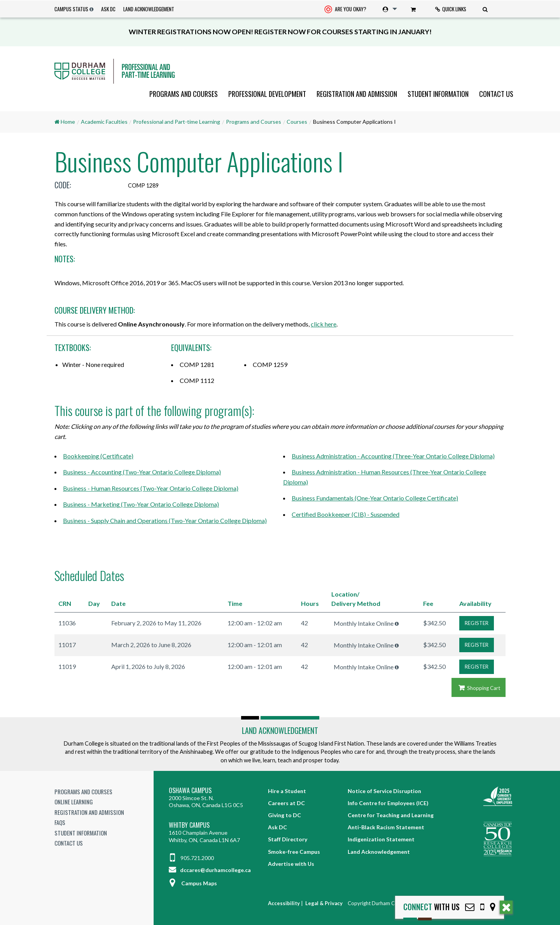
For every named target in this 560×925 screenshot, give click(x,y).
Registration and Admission (357, 94)
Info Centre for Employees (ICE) (388, 803)
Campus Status (71, 9)
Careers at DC (286, 803)
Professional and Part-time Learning (177, 122)
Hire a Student (287, 791)
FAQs (60, 822)
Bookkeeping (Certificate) (98, 456)
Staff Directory (288, 839)
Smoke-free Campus (294, 852)
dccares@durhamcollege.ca (210, 870)
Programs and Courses (184, 94)
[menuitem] (345, 9)
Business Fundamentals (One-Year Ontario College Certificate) (375, 498)
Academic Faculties (104, 122)
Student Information (438, 94)
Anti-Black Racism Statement (386, 827)
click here (324, 324)
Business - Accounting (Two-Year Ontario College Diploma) (142, 472)
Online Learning (74, 802)
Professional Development (267, 94)
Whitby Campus (189, 825)
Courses (297, 122)
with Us (431, 907)
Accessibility (284, 903)
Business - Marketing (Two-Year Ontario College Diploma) (141, 504)
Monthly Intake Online (364, 623)
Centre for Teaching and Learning (391, 815)
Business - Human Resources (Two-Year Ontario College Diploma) (151, 488)
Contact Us (496, 94)
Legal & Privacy (324, 903)
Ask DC (108, 9)
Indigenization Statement (381, 839)
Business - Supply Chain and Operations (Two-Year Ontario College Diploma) (165, 520)
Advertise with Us (291, 864)
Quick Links (451, 9)
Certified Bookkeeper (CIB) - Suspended (346, 514)
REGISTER (477, 623)
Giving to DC (284, 815)
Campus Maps (193, 883)
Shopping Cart (479, 688)
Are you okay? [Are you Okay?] (345, 10)
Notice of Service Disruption (384, 791)
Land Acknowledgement (149, 9)
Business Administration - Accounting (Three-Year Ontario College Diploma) (393, 456)
